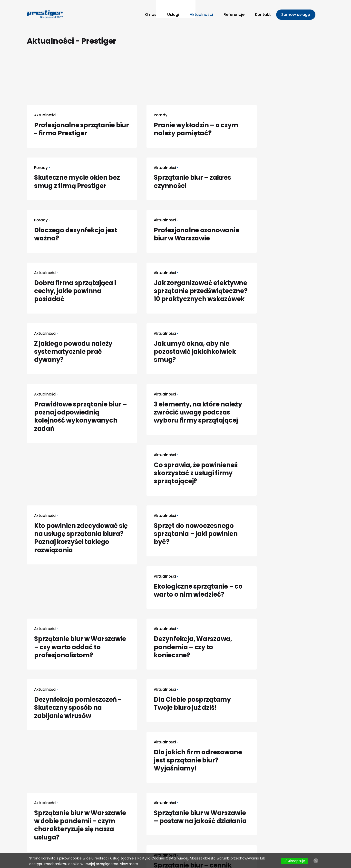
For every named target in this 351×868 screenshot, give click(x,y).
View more (129, 864)
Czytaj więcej (177, 858)
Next (48, 750)
